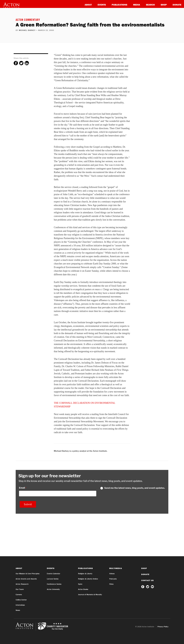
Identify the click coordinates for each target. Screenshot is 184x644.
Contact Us (148, 580)
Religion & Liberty (85, 574)
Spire (80, 584)
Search (150, 5)
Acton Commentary (28, 20)
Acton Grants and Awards (26, 579)
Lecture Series (53, 579)
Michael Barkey (27, 30)
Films (111, 584)
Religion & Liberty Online (88, 579)
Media (137, 5)
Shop (164, 5)
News (18, 610)
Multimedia (116, 568)
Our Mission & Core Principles (28, 574)
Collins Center (21, 600)
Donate (177, 5)
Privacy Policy (163, 627)
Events (102, 5)
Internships (20, 605)
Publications (119, 5)
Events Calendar (53, 574)
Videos (112, 574)
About (88, 5)
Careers (19, 594)
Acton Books (83, 589)
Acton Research (22, 584)
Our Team (20, 589)
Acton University (53, 589)
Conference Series (54, 584)
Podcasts (113, 579)
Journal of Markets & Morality (90, 594)
